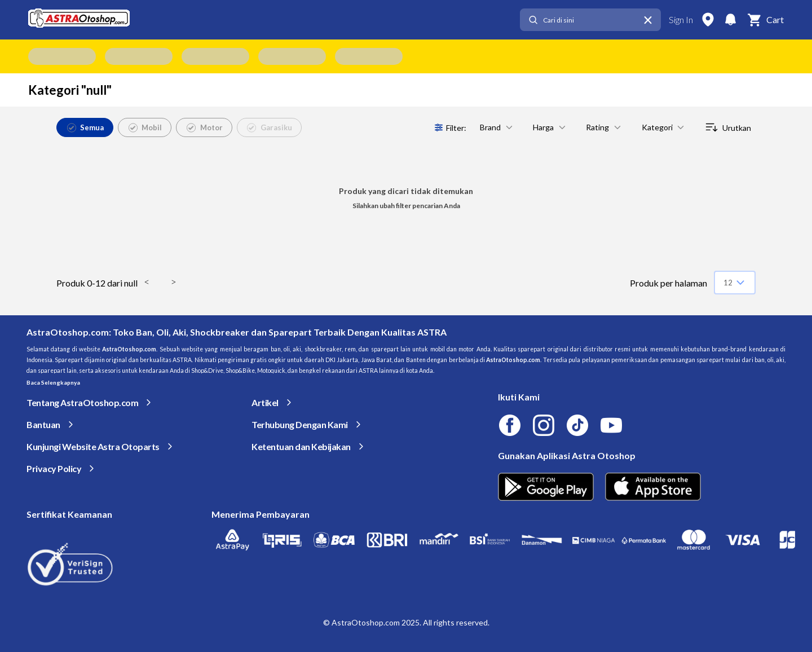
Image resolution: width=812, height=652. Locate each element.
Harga (550, 127)
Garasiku (270, 127)
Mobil (145, 127)
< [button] (147, 282)
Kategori (664, 127)
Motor (205, 127)
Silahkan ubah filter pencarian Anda (406, 206)
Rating (604, 127)
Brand (497, 127)
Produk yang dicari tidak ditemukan (406, 191)
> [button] (174, 282)
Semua (86, 127)
